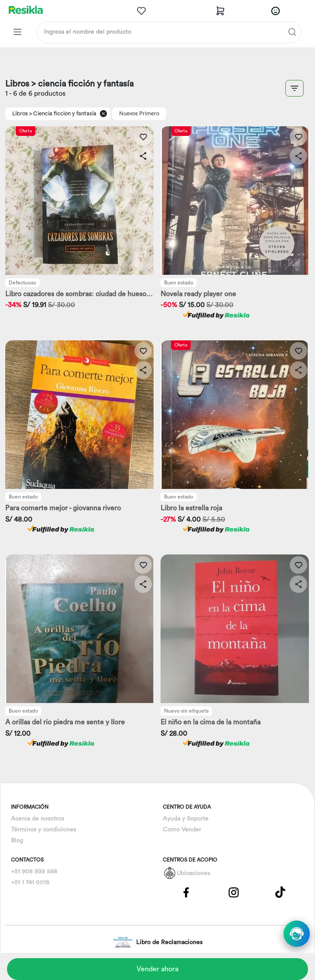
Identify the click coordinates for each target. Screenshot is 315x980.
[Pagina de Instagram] (233, 892)
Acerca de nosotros (38, 819)
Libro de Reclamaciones (158, 942)
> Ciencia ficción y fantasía (63, 114)
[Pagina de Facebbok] (186, 892)
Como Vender (182, 830)
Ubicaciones (193, 873)
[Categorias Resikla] (17, 32)
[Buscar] (292, 32)
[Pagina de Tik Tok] (281, 892)
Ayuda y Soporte (186, 819)
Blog (17, 841)
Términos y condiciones (43, 830)
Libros (20, 114)
